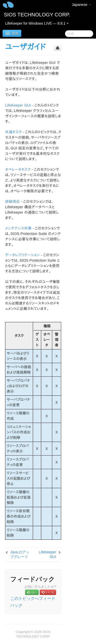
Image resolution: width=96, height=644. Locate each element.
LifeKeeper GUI (18, 105)
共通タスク (13, 132)
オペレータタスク (18, 169)
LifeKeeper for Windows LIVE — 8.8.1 (37, 23)
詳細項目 (12, 202)
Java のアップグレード (20, 554)
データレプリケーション (22, 255)
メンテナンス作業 (18, 228)
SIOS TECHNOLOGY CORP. (37, 15)
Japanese (81, 5)
